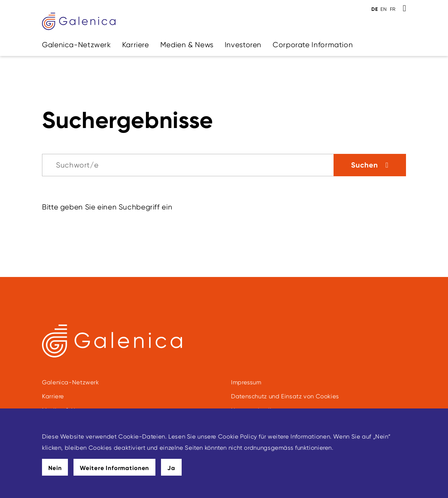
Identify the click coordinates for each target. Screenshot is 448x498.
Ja (171, 468)
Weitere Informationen (114, 468)
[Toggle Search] (404, 8)
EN (384, 9)
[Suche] (188, 165)
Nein (55, 468)
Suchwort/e (77, 165)
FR (393, 9)
